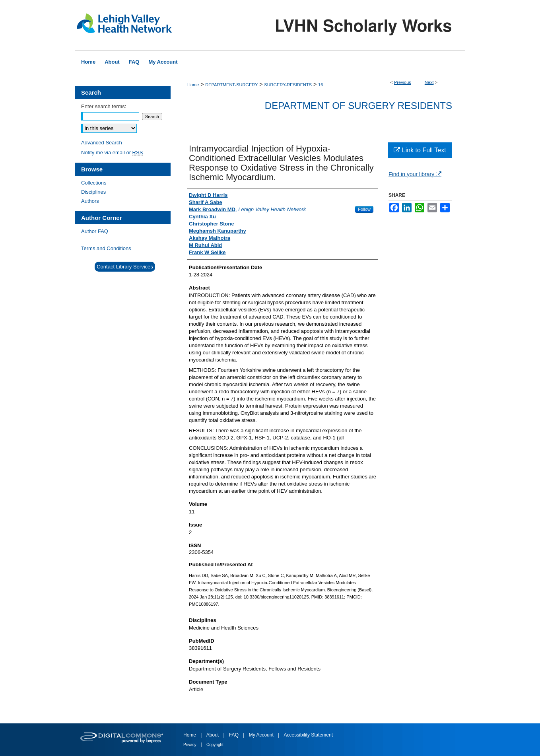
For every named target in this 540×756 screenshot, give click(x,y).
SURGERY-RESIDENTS (288, 85)
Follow (364, 209)
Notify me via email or (112, 153)
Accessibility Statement (308, 735)
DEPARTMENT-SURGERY (231, 85)
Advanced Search (102, 143)
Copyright (215, 745)
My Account (262, 735)
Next (429, 82)
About (213, 735)
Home (193, 85)
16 (321, 85)
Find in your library (415, 174)
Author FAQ (95, 231)
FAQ (234, 735)
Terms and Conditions (106, 248)
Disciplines (93, 192)
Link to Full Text (420, 150)
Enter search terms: (104, 106)
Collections (94, 183)
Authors (90, 201)
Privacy (190, 745)
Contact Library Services (125, 267)
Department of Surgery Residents (358, 106)
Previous (403, 82)
